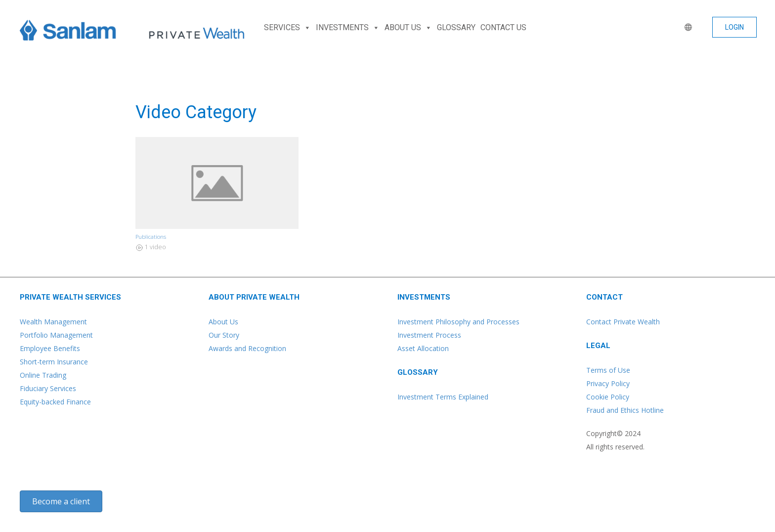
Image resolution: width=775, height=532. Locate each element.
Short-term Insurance (54, 362)
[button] (734, 27)
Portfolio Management (56, 335)
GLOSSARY (456, 27)
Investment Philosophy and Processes (458, 322)
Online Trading (43, 375)
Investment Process (429, 335)
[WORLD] (686, 28)
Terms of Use (608, 370)
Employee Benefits (50, 348)
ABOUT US (408, 28)
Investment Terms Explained (443, 397)
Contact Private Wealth (623, 322)
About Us (223, 322)
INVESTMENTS (348, 28)
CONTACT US (503, 27)
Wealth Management (53, 322)
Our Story (224, 335)
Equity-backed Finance (55, 402)
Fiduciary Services (48, 388)
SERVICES (287, 28)
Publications (151, 237)
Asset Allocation (423, 348)
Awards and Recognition (247, 348)
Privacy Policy (608, 383)
